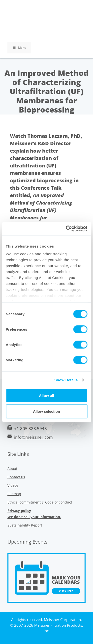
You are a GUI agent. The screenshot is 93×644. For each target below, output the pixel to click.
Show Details (66, 380)
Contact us (16, 477)
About (12, 469)
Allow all (46, 395)
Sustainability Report (25, 525)
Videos (13, 485)
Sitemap (14, 494)
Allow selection (46, 411)
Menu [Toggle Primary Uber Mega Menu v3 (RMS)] (19, 48)
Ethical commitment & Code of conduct (40, 502)
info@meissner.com (33, 437)
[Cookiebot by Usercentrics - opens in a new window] (66, 229)
